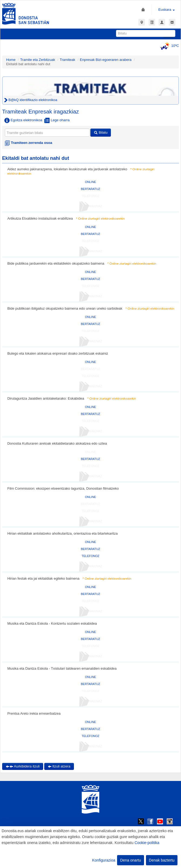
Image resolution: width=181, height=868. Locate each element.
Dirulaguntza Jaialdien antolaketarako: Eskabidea (46, 398)
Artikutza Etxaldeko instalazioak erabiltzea (40, 218)
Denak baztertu (162, 860)
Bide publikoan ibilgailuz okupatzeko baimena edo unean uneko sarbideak (65, 308)
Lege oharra (57, 120)
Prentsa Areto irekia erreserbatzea (34, 713)
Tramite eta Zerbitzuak (38, 60)
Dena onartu (130, 860)
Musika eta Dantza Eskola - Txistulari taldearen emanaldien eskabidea (62, 668)
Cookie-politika (147, 843)
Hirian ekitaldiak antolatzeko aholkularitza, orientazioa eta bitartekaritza (62, 533)
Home (11, 60)
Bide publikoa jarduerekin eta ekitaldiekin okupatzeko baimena (56, 263)
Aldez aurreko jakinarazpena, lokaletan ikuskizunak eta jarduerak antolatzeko (67, 169)
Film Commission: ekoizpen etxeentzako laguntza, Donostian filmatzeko (63, 488)
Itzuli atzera (59, 766)
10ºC (168, 46)
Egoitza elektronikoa (23, 120)
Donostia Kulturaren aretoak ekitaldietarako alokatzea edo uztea (57, 443)
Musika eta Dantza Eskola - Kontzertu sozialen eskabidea (52, 623)
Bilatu (101, 132)
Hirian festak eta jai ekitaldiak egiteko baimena (43, 578)
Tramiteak (67, 60)
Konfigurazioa (104, 860)
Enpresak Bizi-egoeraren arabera (106, 60)
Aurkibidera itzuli (23, 766)
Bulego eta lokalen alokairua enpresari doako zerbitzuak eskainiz (58, 353)
